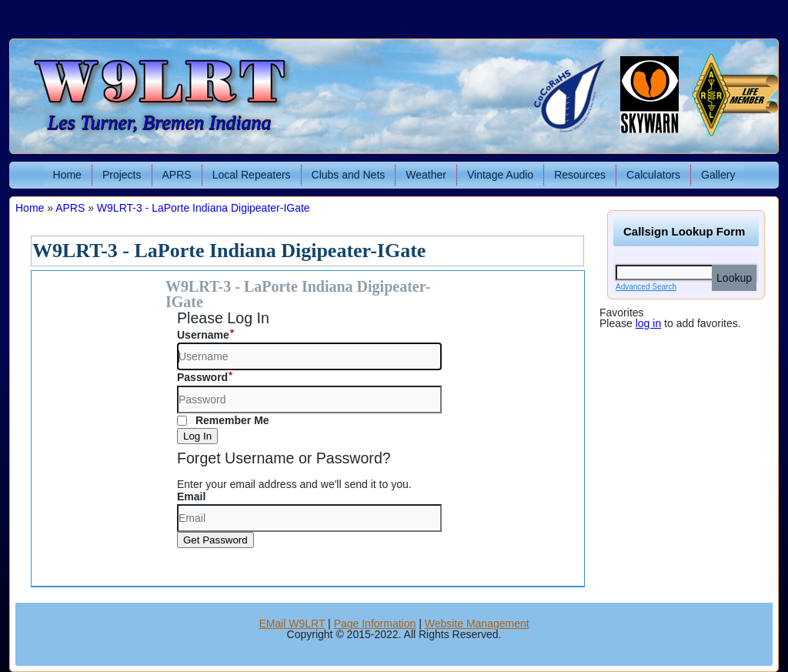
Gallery (718, 175)
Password (202, 377)
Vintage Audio (500, 175)
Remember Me (223, 420)
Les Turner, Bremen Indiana (160, 123)
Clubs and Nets (349, 175)
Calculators (653, 175)
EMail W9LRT (292, 624)
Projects (122, 175)
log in (648, 323)
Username (203, 335)
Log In (197, 436)
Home (67, 175)
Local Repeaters (252, 175)
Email (191, 496)
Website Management (477, 624)
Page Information (375, 624)
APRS (177, 175)
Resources (580, 175)
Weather (426, 175)
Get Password (215, 540)
